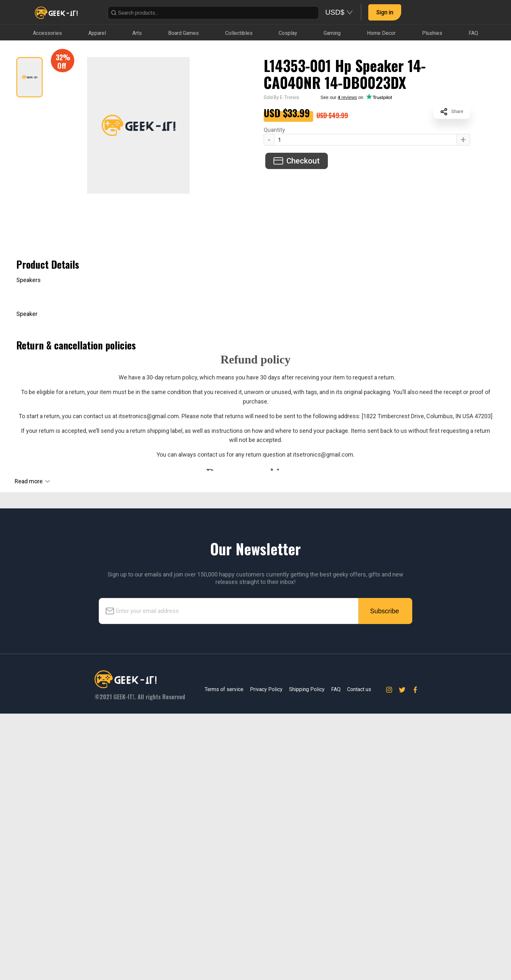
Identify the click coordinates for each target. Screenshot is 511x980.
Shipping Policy (307, 956)
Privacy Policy (266, 956)
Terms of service (224, 956)
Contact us (359, 956)
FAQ (336, 956)
